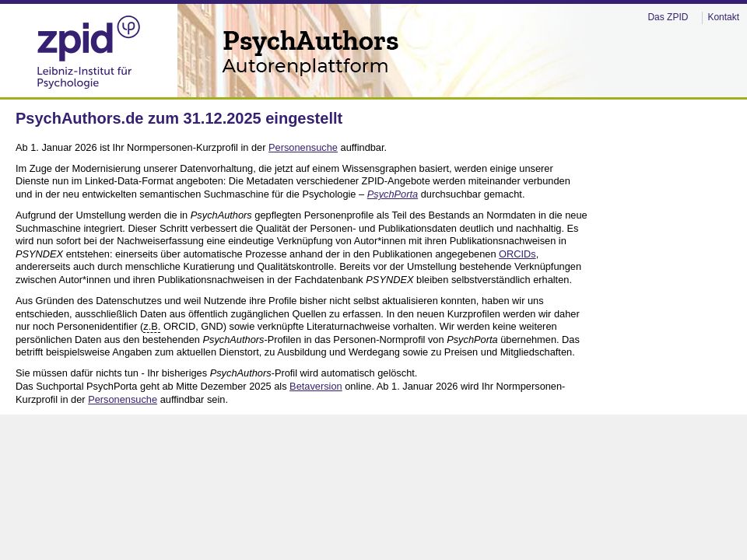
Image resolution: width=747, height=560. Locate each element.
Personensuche (303, 147)
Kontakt (723, 17)
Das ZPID (668, 17)
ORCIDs (517, 254)
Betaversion (316, 386)
